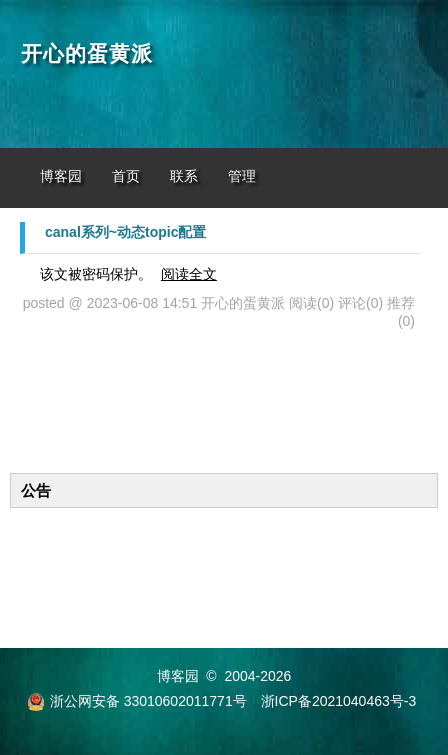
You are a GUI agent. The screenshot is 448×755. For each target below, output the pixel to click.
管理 (242, 176)
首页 (126, 176)
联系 (184, 176)
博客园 (61, 176)
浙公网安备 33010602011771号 (137, 701)
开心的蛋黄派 (87, 54)
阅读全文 (189, 274)
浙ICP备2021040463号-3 (339, 701)
